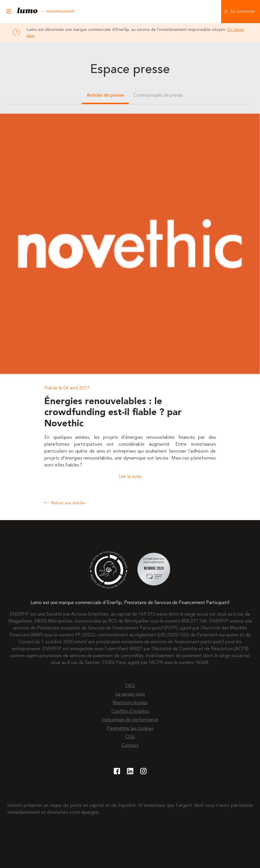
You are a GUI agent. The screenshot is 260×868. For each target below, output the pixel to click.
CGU (130, 737)
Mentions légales (130, 703)
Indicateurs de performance (130, 720)
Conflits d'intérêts (130, 712)
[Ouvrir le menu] (9, 12)
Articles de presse (105, 95)
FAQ (130, 686)
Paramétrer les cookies (130, 729)
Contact (130, 746)
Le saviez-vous (130, 694)
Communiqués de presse (158, 95)
